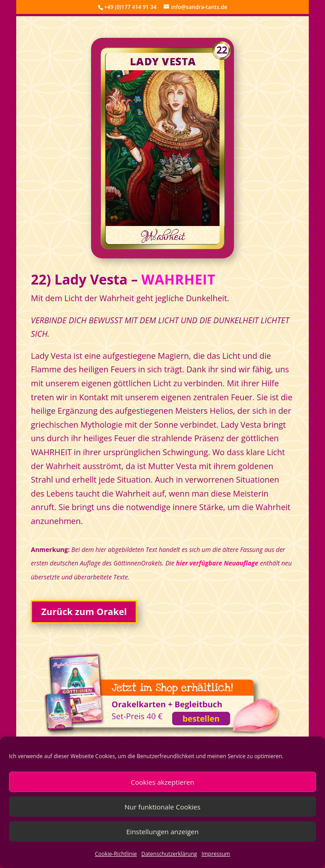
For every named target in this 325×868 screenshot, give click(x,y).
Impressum (216, 854)
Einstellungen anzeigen (162, 832)
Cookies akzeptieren (162, 782)
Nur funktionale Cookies (162, 807)
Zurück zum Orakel (84, 612)
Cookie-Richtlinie (116, 854)
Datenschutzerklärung (169, 854)
